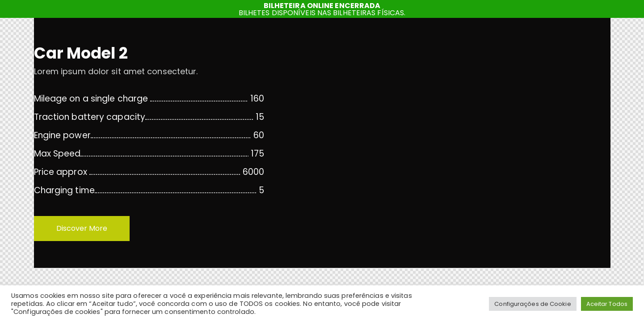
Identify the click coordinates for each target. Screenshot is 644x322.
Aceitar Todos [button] (607, 304)
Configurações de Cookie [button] (532, 304)
